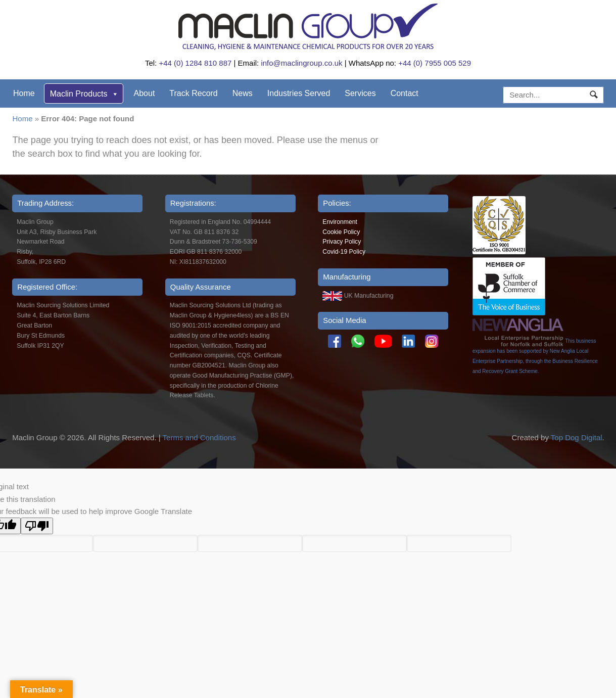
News (243, 93)
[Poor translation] (37, 526)
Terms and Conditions (199, 437)
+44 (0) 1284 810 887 (195, 63)
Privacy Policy (342, 242)
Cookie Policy (341, 232)
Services (360, 93)
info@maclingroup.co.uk (301, 63)
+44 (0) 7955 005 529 (435, 63)
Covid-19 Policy (344, 252)
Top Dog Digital (577, 437)
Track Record (193, 93)
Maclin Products (84, 94)
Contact (405, 93)
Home (24, 93)
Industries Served (299, 93)
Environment (340, 222)
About (145, 93)
